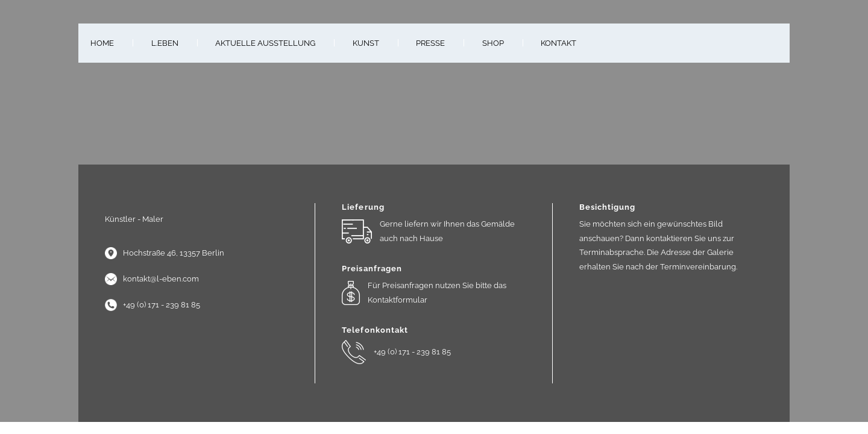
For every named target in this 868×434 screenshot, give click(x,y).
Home (102, 43)
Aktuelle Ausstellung (265, 43)
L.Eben (165, 43)
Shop (493, 43)
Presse (430, 43)
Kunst (366, 43)
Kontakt (558, 43)
